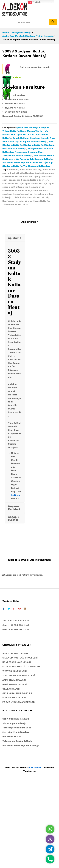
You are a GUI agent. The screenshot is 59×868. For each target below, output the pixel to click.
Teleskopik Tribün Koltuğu (17, 239)
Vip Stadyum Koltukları (37, 250)
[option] (8, 69)
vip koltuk (39, 281)
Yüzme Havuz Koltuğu (37, 285)
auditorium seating (30, 253)
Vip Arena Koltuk (12, 820)
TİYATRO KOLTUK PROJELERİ (19, 759)
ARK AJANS (35, 851)
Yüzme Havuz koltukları (16, 288)
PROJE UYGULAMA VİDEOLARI (19, 786)
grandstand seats (19, 264)
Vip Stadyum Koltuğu (14, 807)
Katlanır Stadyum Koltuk (34, 222)
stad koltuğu (30, 271)
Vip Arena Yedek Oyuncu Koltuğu (34, 243)
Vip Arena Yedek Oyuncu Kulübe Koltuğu (25, 246)
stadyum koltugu (12, 278)
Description (29, 306)
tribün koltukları (22, 281)
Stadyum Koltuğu (33, 229)
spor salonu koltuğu (36, 267)
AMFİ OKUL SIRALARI (14, 764)
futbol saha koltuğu (26, 260)
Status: (7, 161)
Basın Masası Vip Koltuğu (34, 215)
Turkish (34, 2)
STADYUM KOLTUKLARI (15, 737)
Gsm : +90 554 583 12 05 (16, 709)
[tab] (29, 307)
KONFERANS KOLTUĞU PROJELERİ (21, 750)
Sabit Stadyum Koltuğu (16, 803)
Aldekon (14, 253)
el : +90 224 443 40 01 (16, 704)
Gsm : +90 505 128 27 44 (16, 713)
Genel (16, 222)
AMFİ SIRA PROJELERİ (15, 768)
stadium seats (39, 274)
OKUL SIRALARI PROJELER (17, 777)
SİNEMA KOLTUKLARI (14, 781)
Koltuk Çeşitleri (39, 264)
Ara (53, 22)
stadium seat (22, 274)
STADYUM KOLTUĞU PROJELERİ (20, 742)
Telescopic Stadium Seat (29, 236)
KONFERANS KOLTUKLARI (17, 746)
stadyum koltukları (34, 278)
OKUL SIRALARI (11, 772)
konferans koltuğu (13, 267)
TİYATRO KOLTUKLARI (14, 755)
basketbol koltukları (22, 257)
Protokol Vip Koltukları (16, 816)
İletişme (16, 579)
